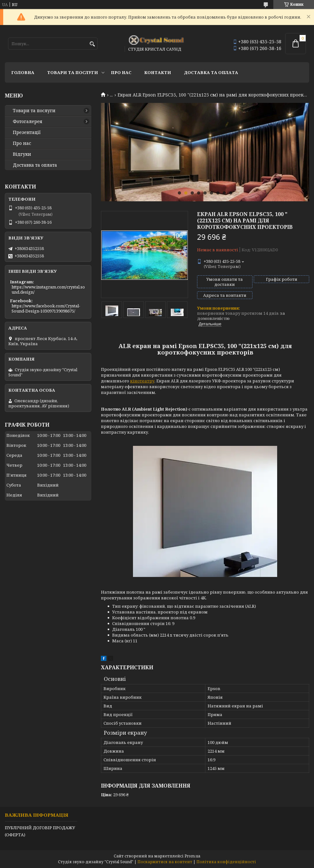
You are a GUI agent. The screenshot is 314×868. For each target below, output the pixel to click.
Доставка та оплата (211, 72)
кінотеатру (142, 381)
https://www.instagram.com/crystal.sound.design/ (48, 289)
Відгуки (22, 154)
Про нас (121, 72)
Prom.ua (192, 856)
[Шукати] (92, 44)
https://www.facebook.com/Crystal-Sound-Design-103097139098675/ (46, 308)
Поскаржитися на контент (165, 862)
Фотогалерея (28, 121)
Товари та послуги (73, 72)
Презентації (27, 132)
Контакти (158, 72)
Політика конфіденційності (226, 862)
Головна (23, 72)
